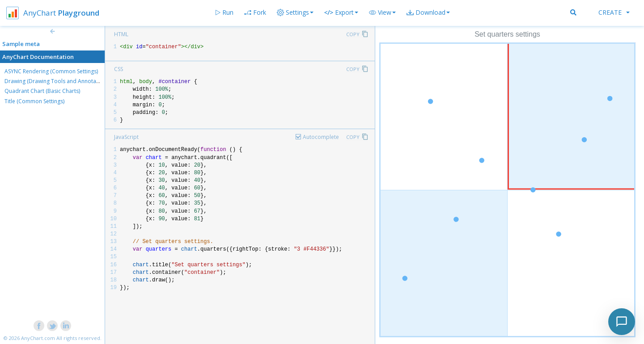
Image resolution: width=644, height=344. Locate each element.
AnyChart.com (38, 338)
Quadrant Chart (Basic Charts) (42, 91)
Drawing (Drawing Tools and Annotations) (57, 81)
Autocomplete (321, 137)
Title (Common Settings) (34, 101)
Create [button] (614, 12)
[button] (382, 13)
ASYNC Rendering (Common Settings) (51, 71)
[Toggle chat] (622, 322)
